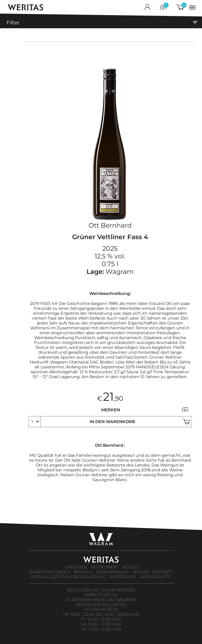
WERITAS (26, 7)
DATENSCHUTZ (155, 577)
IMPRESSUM (123, 577)
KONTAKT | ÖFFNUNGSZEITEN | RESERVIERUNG (102, 574)
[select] (35, 422)
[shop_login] (147, 8)
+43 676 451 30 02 (101, 609)
